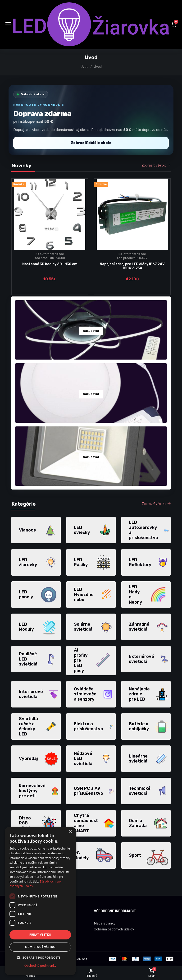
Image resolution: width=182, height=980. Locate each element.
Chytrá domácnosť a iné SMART (86, 823)
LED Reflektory (140, 562)
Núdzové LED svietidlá (83, 759)
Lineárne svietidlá (138, 759)
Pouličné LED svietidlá (28, 659)
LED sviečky (82, 530)
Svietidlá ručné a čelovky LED (28, 726)
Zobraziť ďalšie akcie (91, 143)
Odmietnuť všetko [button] (40, 947)
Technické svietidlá (140, 791)
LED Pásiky (81, 562)
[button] (174, 24)
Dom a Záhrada (138, 823)
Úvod (84, 67)
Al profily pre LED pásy (81, 660)
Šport (135, 855)
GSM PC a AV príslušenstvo (89, 791)
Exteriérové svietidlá (141, 659)
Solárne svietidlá (83, 627)
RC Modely (81, 855)
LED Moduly (26, 627)
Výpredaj (28, 758)
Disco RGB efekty (26, 823)
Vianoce (27, 530)
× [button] (71, 832)
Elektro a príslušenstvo (89, 726)
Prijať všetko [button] (40, 935)
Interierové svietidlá (31, 694)
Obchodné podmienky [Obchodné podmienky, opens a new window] (40, 966)
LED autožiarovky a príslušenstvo (143, 530)
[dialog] (40, 901)
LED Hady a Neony (136, 594)
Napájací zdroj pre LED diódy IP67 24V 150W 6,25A (132, 266)
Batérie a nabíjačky (139, 726)
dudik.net (80, 959)
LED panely (26, 595)
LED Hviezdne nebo (84, 594)
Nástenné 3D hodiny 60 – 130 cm (50, 264)
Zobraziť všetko (156, 165)
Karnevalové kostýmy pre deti (32, 791)
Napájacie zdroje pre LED (139, 694)
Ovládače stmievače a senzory (85, 694)
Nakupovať (91, 331)
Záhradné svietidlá (139, 627)
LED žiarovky (28, 562)
